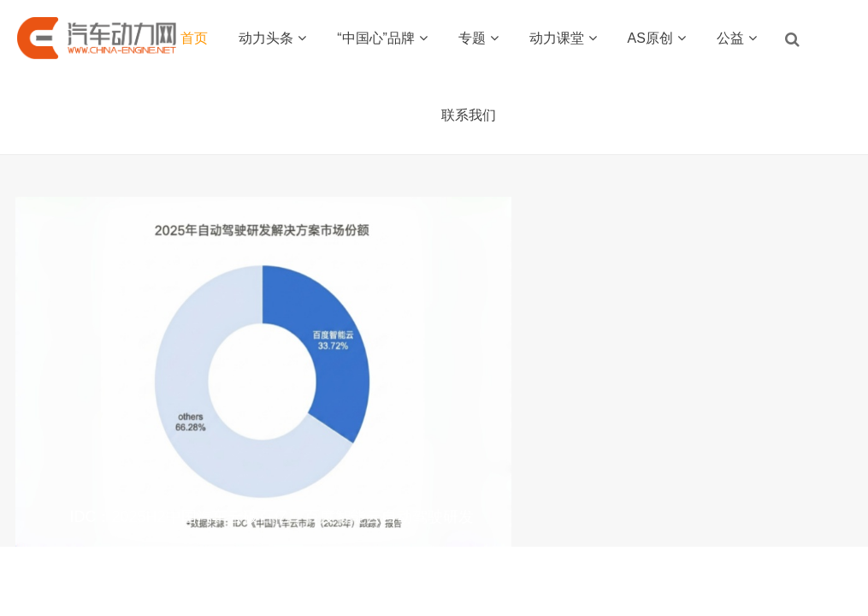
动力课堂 (563, 38)
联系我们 (469, 115)
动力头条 (272, 38)
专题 (478, 38)
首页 (194, 38)
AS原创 (657, 38)
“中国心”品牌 (382, 38)
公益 (737, 38)
